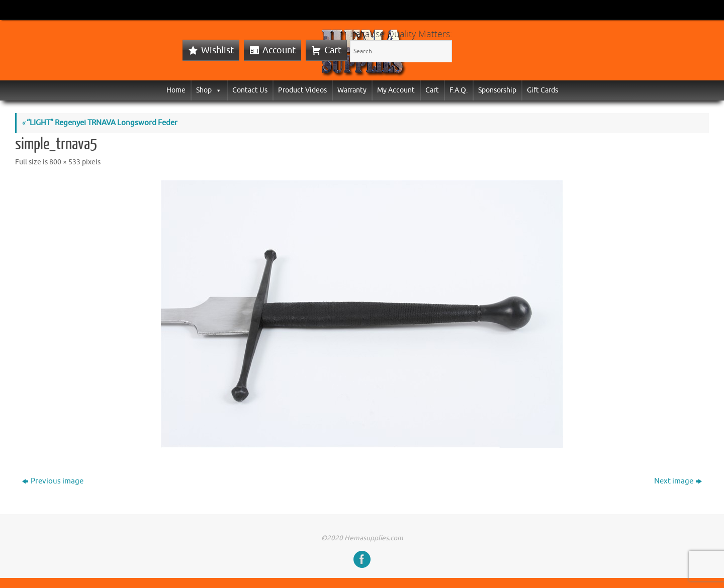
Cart (333, 50)
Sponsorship (497, 90)
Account (279, 50)
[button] (217, 90)
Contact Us (250, 90)
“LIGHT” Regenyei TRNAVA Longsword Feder (100, 123)
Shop (209, 90)
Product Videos (302, 90)
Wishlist (217, 50)
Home (176, 90)
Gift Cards (542, 90)
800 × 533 (65, 162)
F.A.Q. (459, 90)
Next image (678, 481)
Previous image (53, 481)
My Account (396, 90)
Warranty (352, 90)
